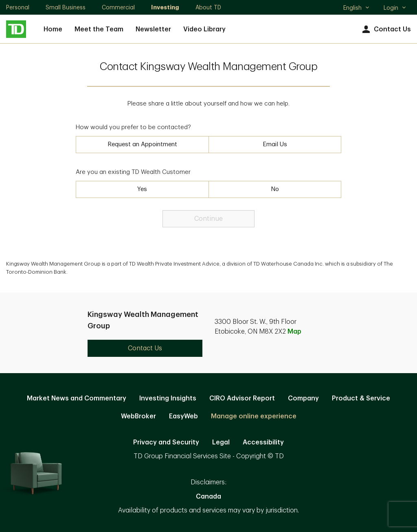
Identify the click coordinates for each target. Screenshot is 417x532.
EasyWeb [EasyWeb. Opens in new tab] (183, 416)
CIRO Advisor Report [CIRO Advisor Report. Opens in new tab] (242, 398)
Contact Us (385, 30)
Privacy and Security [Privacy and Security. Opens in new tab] (166, 442)
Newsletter (153, 29)
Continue (208, 219)
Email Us (275, 144)
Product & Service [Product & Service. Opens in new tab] (361, 398)
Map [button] (294, 332)
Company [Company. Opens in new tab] (303, 398)
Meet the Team (99, 29)
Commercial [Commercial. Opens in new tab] (118, 7)
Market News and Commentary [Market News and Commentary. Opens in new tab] (77, 398)
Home (53, 29)
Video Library (204, 29)
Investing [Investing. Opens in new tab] (165, 7)
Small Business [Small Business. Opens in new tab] (66, 7)
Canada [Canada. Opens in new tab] (208, 497)
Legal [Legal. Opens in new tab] (221, 442)
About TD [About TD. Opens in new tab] (208, 7)
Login (395, 8)
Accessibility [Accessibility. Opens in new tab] (263, 442)
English (357, 9)
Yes (142, 189)
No (275, 189)
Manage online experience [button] (254, 416)
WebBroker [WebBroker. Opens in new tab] (138, 416)
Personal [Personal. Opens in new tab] (18, 7)
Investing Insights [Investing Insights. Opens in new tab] (168, 398)
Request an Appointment (142, 144)
